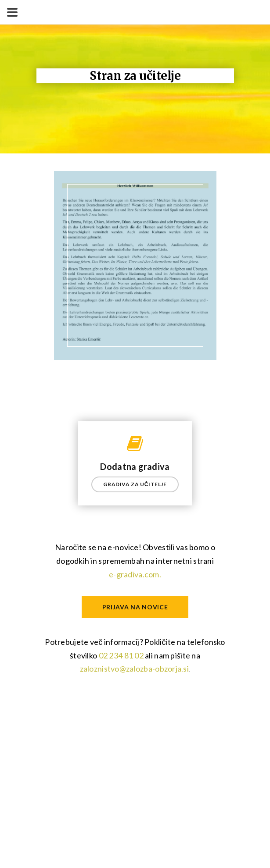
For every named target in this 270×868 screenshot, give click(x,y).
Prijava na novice (135, 607)
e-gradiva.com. (135, 574)
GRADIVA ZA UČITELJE (135, 484)
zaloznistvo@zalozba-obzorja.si (134, 669)
